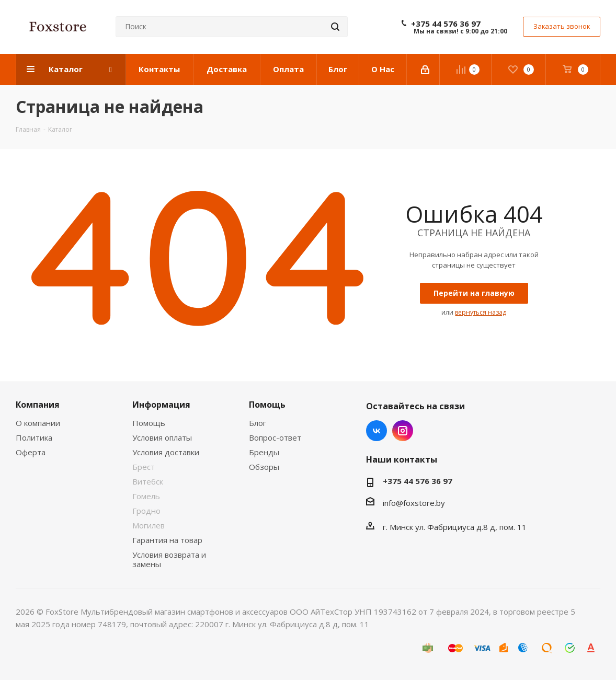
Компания (38, 405)
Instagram (403, 431)
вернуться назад (481, 312)
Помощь (149, 423)
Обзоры (264, 467)
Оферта (31, 452)
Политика (34, 437)
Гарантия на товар (167, 540)
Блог (258, 423)
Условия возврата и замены (169, 559)
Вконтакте (377, 431)
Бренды (264, 452)
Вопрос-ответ (275, 437)
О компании (38, 423)
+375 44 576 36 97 (446, 24)
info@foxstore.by (414, 503)
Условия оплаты (162, 437)
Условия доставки (166, 452)
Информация (161, 405)
